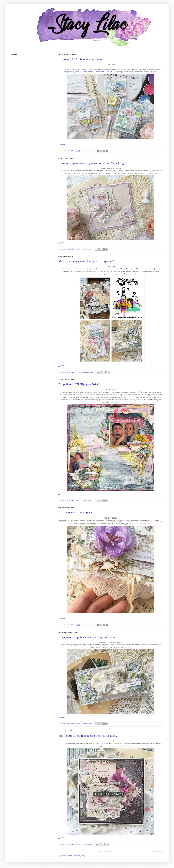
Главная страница (105, 852)
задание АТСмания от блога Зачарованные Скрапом (93, 72)
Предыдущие (158, 852)
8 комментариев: (87, 151)
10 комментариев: (88, 844)
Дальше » (62, 144)
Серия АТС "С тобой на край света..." (82, 59)
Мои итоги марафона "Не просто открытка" (86, 261)
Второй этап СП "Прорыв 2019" (79, 384)
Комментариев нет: (88, 372)
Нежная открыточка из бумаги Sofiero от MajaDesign (92, 163)
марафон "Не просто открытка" (100, 269)
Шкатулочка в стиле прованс (77, 512)
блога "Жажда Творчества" (125, 269)
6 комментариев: (87, 625)
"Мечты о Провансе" (142, 524)
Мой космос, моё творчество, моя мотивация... (88, 736)
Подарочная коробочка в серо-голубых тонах (87, 637)
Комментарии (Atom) (77, 856)
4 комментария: (87, 249)
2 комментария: (87, 500)
